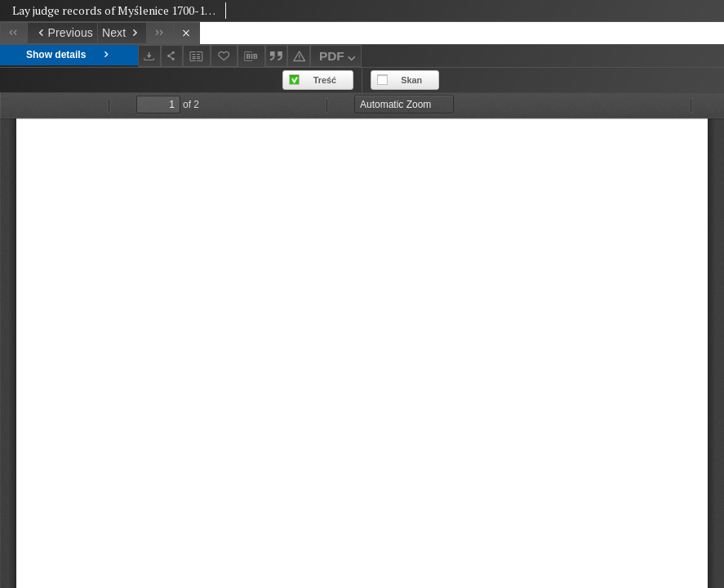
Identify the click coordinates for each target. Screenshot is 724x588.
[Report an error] (299, 56)
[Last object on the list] (160, 33)
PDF (339, 58)
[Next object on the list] (122, 33)
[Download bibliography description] (251, 56)
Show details (69, 55)
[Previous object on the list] (62, 33)
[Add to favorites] (224, 56)
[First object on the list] (13, 33)
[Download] (149, 56)
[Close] (187, 33)
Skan (411, 80)
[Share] (172, 56)
